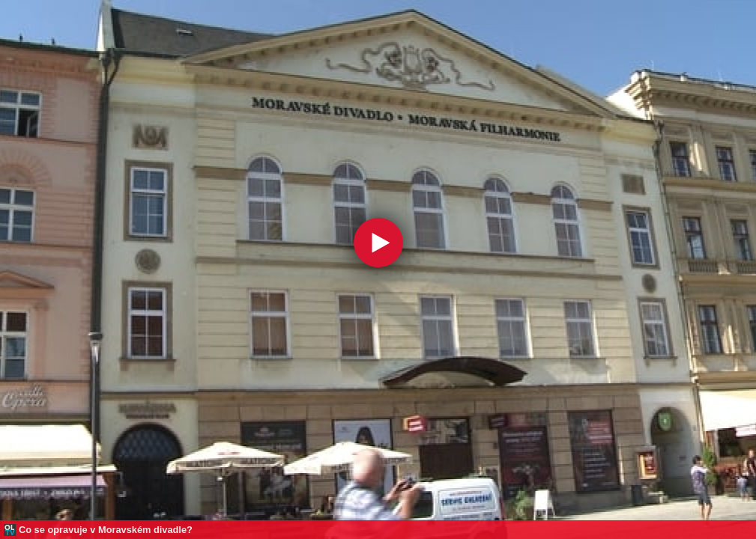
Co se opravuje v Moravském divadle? (106, 530)
